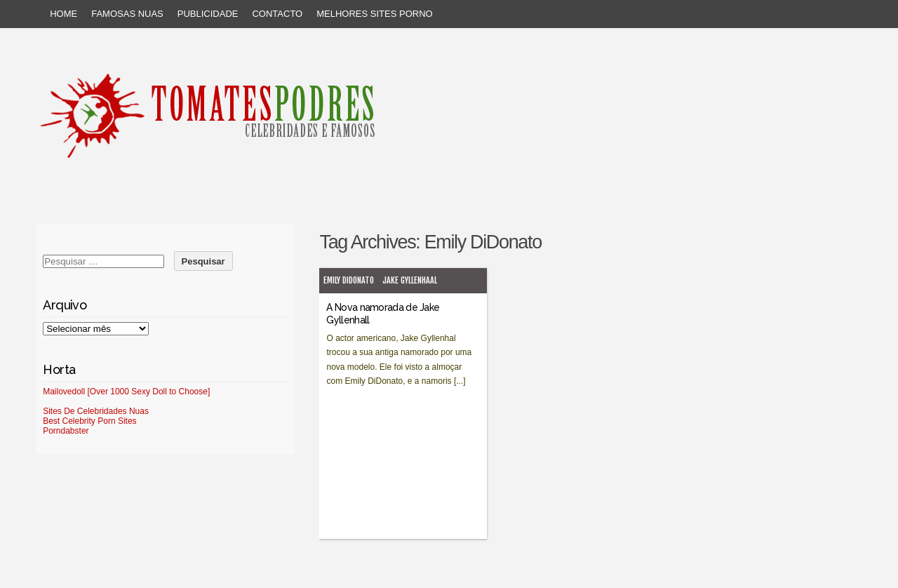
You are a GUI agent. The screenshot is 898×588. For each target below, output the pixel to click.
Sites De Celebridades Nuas (96, 411)
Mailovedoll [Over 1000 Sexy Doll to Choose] (126, 392)
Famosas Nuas (127, 14)
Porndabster (66, 431)
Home (63, 14)
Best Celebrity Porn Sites (89, 421)
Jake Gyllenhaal (410, 280)
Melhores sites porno (374, 14)
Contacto (277, 14)
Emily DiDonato (349, 280)
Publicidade (208, 14)
